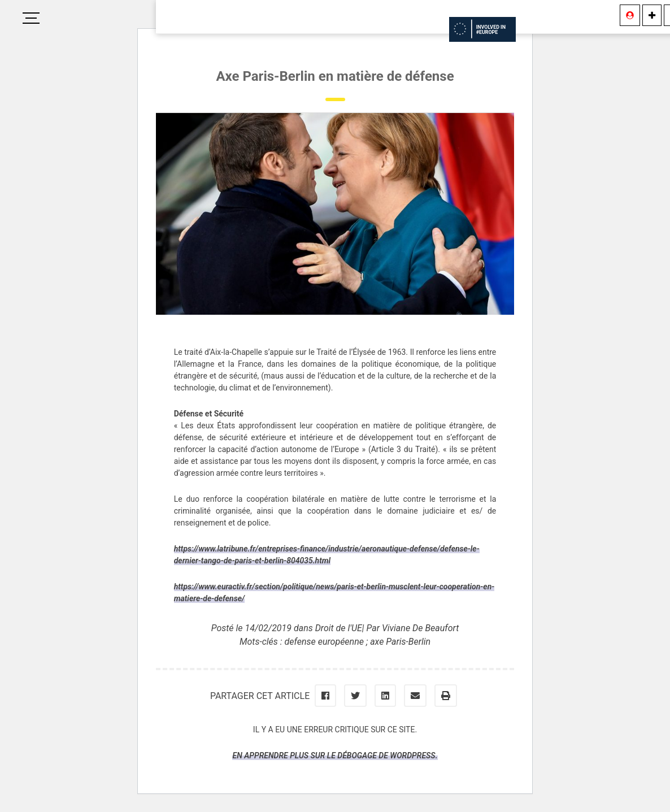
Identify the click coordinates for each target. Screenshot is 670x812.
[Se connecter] (630, 15)
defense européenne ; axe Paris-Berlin (358, 642)
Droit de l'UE (339, 628)
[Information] (652, 15)
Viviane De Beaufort (420, 628)
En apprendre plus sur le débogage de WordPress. (335, 755)
